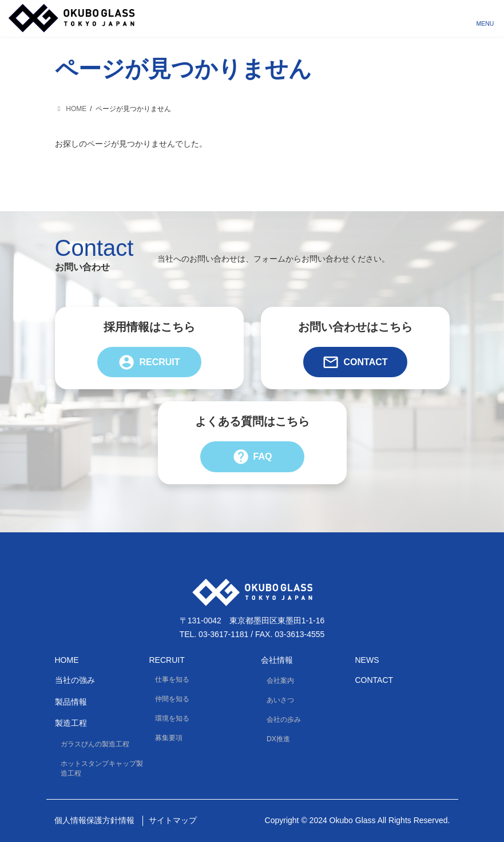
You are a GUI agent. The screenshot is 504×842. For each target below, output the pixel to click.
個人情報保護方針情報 (94, 820)
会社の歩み (284, 720)
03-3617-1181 (223, 634)
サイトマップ (173, 820)
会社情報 (277, 659)
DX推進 (278, 739)
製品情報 (71, 702)
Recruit (149, 362)
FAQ (252, 456)
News (367, 659)
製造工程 (71, 723)
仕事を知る (172, 679)
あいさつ (280, 700)
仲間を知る (172, 699)
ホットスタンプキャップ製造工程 (102, 768)
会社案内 (280, 681)
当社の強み (75, 680)
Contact (355, 362)
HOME (67, 659)
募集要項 (169, 738)
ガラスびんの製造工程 (95, 744)
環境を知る (172, 718)
